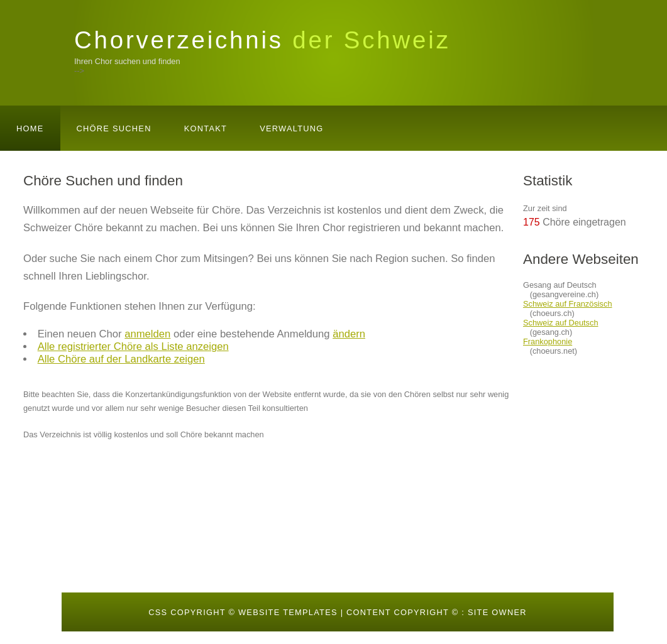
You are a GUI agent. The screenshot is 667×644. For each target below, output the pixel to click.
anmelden (147, 334)
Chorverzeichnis (262, 40)
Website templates (288, 612)
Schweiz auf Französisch (568, 304)
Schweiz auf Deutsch (561, 323)
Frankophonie (548, 341)
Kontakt (206, 128)
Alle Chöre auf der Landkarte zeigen (121, 359)
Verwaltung (291, 128)
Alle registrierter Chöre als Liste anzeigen (133, 347)
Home (30, 128)
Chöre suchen (114, 128)
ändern (349, 334)
